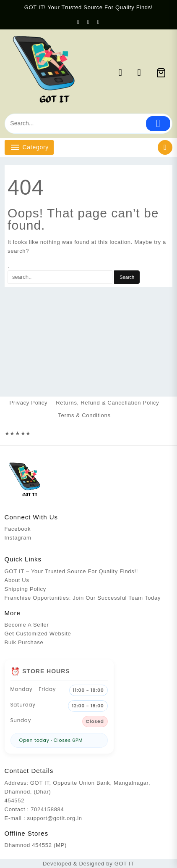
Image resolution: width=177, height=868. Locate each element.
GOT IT (124, 864)
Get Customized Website (38, 634)
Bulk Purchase (24, 642)
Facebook (18, 529)
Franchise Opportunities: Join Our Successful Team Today (83, 598)
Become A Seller (27, 625)
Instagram (18, 538)
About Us (17, 580)
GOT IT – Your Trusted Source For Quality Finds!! (72, 571)
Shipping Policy (25, 589)
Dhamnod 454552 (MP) (36, 845)
